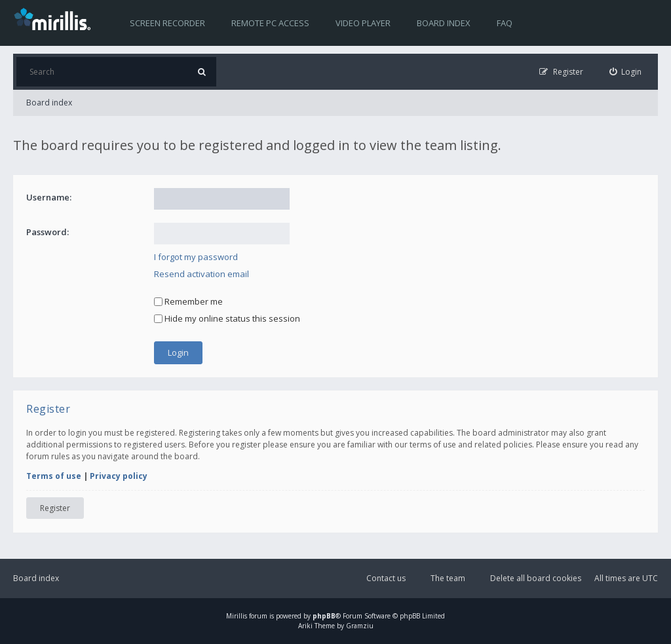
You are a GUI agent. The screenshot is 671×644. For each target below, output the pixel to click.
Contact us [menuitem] (386, 578)
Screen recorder (167, 23)
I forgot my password (196, 257)
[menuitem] (626, 72)
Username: (49, 197)
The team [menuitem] (448, 578)
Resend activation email (201, 274)
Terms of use (54, 476)
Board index (444, 23)
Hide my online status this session (227, 318)
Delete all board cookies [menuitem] (536, 578)
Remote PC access (270, 23)
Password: (48, 232)
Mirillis (237, 616)
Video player (363, 23)
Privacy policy (119, 476)
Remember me (188, 301)
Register (55, 508)
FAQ (505, 23)
